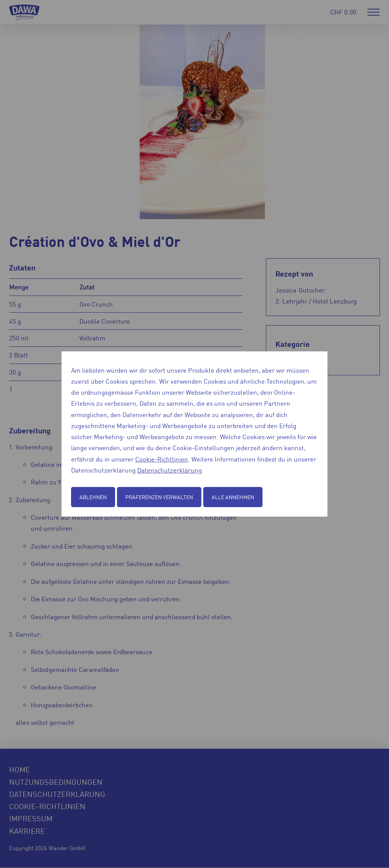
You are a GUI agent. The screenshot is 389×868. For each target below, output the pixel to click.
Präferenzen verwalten (159, 497)
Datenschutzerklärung (169, 470)
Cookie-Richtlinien (162, 459)
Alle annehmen (233, 497)
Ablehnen (93, 497)
